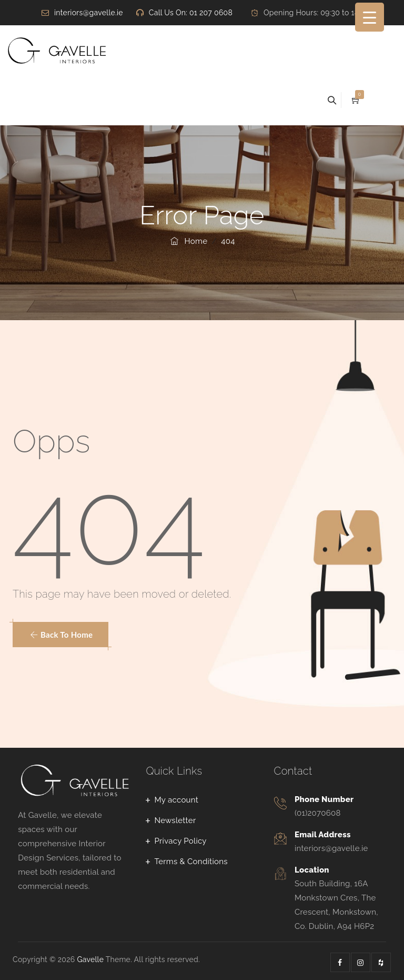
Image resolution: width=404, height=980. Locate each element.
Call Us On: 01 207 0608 (191, 13)
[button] (60, 635)
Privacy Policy (180, 841)
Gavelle (90, 959)
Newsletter (175, 820)
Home (188, 241)
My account (176, 800)
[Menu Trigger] (370, 17)
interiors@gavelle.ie (89, 13)
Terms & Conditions (191, 862)
